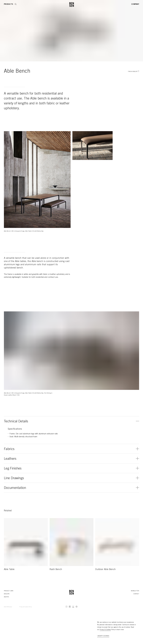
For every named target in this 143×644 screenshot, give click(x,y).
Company (135, 4)
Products (8, 4)
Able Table (9, 570)
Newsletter (135, 591)
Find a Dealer (134, 71)
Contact (136, 594)
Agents (6, 597)
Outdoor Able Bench (105, 570)
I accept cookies (103, 636)
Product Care (9, 591)
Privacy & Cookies (105, 630)
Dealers (7, 594)
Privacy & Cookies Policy (26, 607)
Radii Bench (56, 570)
